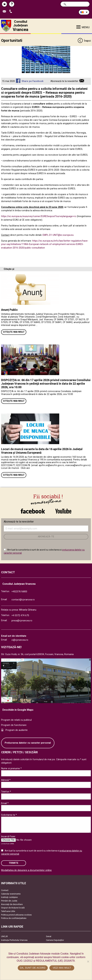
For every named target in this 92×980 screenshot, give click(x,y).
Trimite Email (5, 12)
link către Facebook (33, 511)
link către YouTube (63, 511)
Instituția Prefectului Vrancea (14, 940)
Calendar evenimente (11, 894)
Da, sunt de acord (33, 968)
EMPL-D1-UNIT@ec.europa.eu (58, 235)
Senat (49, 936)
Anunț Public (9, 310)
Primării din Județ (9, 901)
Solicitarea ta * (9, 815)
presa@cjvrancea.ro (22, 621)
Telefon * (6, 792)
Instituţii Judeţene (9, 897)
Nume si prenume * (11, 768)
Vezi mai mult (62, 968)
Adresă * (6, 780)
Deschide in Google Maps (18, 710)
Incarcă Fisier (8, 836)
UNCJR (4, 936)
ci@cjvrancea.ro (20, 640)
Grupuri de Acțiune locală (13, 908)
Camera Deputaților (55, 940)
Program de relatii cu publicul (16, 720)
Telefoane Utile (8, 911)
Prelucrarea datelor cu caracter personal (28, 743)
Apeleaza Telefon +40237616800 (11, 12)
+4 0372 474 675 (20, 615)
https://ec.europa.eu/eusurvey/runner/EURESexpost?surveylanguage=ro (39, 216)
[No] (88, 961)
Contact (5, 890)
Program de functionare (14, 725)
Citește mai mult (14, 332)
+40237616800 (19, 592)
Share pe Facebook (33, 81)
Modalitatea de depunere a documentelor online (26, 870)
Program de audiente (17, 730)
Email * (5, 803)
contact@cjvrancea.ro (23, 600)
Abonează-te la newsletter (64, 81)
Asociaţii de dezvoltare (12, 904)
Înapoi (84, 41)
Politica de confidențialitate (14, 918)
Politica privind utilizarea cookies (16, 915)
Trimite (14, 863)
